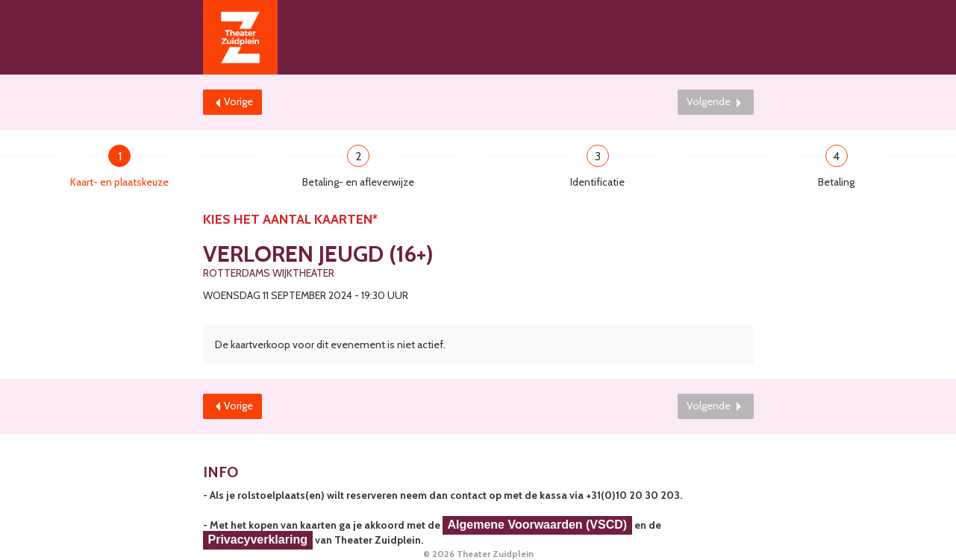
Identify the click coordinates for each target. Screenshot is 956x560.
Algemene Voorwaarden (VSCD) (538, 525)
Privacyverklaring (258, 539)
